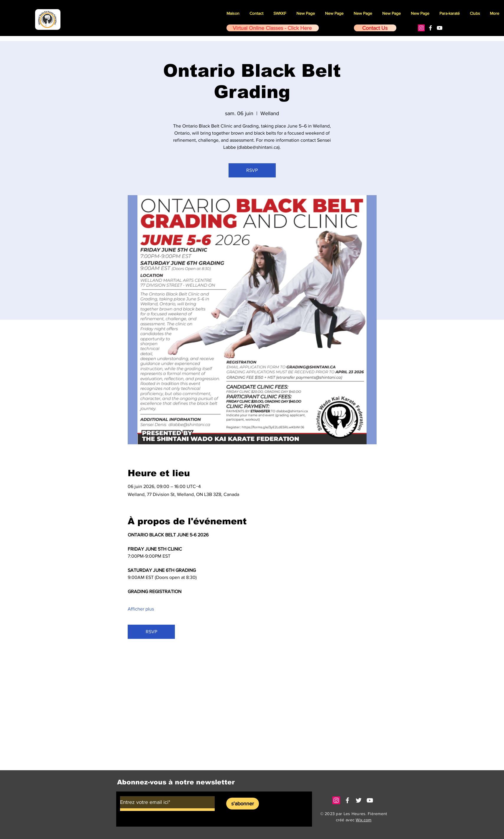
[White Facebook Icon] (430, 28)
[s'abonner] (243, 804)
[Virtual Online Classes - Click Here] (273, 28)
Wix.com (363, 820)
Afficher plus (141, 609)
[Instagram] (421, 28)
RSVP (252, 170)
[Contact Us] (375, 28)
